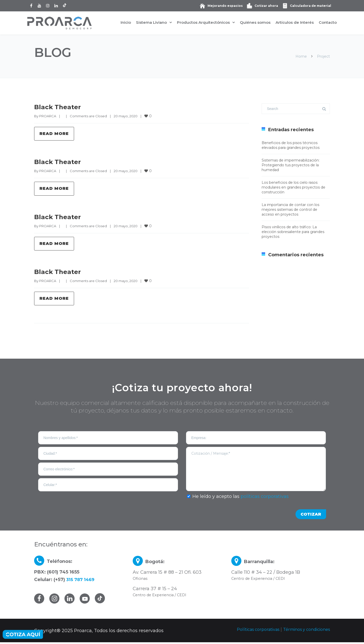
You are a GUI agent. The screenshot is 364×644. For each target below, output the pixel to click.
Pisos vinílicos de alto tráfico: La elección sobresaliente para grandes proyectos (293, 232)
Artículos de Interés (295, 22)
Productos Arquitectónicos (203, 22)
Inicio (126, 22)
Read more (54, 134)
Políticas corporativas (248, 631)
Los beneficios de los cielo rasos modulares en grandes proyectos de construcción (293, 187)
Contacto (328, 22)
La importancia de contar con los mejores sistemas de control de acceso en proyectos (290, 210)
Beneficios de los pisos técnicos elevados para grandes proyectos (291, 145)
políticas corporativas (265, 498)
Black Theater (57, 107)
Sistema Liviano (151, 22)
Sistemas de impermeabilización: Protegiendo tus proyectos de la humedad (291, 165)
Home (301, 56)
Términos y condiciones (303, 631)
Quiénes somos (255, 22)
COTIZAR (311, 516)
